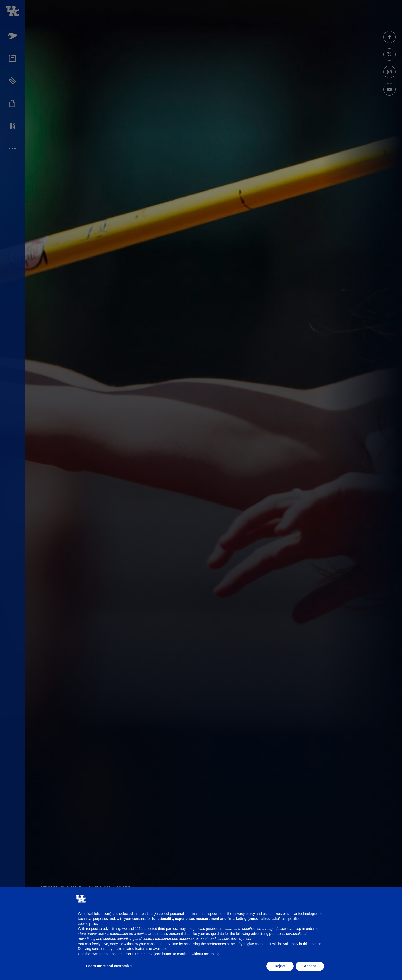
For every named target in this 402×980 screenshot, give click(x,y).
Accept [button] (310, 966)
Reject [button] (280, 966)
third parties (168, 929)
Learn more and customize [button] (109, 966)
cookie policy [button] (88, 924)
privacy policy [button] (244, 914)
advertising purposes (268, 934)
